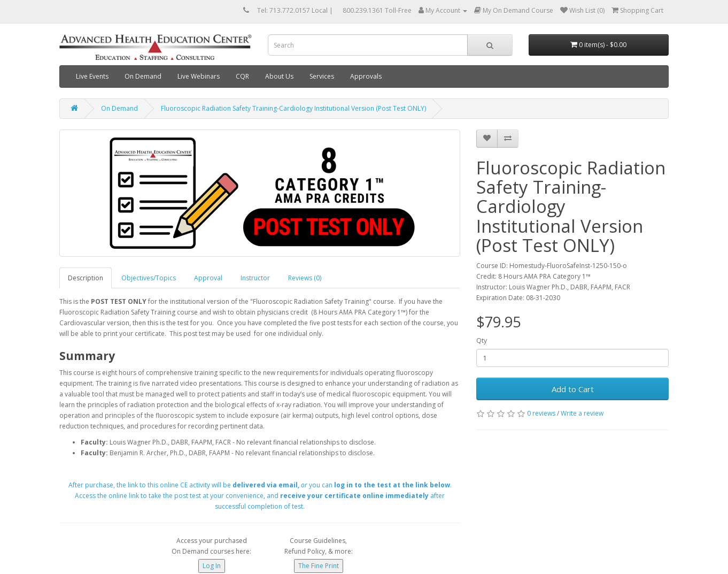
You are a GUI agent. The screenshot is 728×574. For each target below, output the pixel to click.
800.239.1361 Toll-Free (377, 10)
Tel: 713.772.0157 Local (292, 10)
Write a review (582, 413)
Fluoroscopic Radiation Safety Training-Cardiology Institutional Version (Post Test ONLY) (293, 108)
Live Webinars (199, 76)
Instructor (255, 278)
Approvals (366, 76)
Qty (482, 340)
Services (322, 76)
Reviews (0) (305, 278)
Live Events (92, 76)
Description (86, 278)
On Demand (143, 76)
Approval (208, 278)
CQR (242, 76)
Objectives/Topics (149, 278)
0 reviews (541, 413)
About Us (279, 76)
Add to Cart (573, 389)
